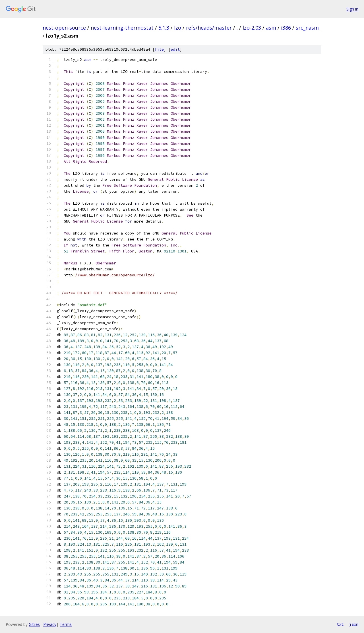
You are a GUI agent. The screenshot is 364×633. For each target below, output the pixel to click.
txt (340, 624)
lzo (178, 28)
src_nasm (307, 28)
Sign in (352, 9)
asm (271, 28)
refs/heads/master (209, 28)
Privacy (50, 624)
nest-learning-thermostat (122, 28)
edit (175, 49)
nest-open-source (64, 28)
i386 (286, 28)
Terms (66, 624)
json (354, 624)
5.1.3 (164, 28)
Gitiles (34, 624)
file (159, 49)
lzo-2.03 (252, 28)
